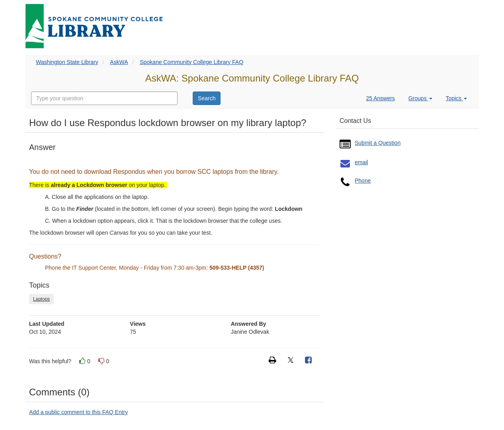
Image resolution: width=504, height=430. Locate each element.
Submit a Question (378, 143)
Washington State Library (67, 62)
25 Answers (380, 98)
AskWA (119, 62)
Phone (363, 181)
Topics (456, 98)
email (361, 162)
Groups (420, 98)
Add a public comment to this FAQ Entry (78, 412)
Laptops (41, 299)
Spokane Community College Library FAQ (191, 62)
